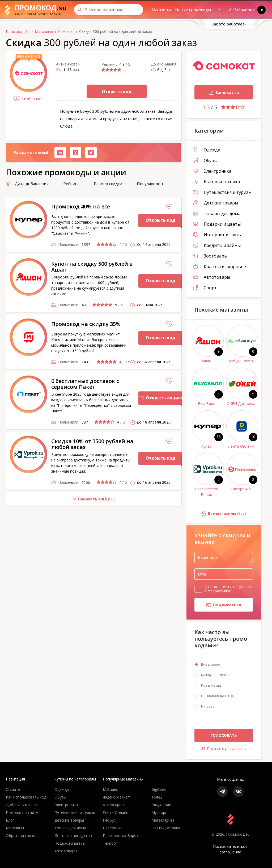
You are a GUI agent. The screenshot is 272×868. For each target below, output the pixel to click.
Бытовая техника (216, 182)
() (60, 501)
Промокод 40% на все (81, 206)
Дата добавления (32, 184)
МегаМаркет (163, 820)
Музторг (159, 812)
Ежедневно (211, 664)
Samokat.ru (217, 93)
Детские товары (216, 203)
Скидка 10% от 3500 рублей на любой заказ (92, 444)
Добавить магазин (23, 805)
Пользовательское (230, 849)
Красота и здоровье (220, 267)
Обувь (205, 160)
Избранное (245, 10)
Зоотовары (210, 256)
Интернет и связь (217, 235)
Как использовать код (26, 797)
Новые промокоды (193, 10)
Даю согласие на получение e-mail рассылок (228, 589)
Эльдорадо (161, 805)
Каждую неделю (215, 675)
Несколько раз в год (218, 696)
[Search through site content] (109, 10)
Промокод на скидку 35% (86, 324)
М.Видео (111, 789)
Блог (10, 820)
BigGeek (159, 789)
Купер (206, 446)
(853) (216, 514)
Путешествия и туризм (222, 192)
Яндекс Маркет (116, 797)
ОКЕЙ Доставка (241, 404)
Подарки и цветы (217, 224)
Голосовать (224, 735)
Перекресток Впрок (206, 492)
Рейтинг (71, 184)
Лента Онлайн (241, 446)
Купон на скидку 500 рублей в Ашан (92, 267)
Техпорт (110, 843)
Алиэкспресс (114, 805)
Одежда (207, 150)
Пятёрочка (241, 489)
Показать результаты (224, 748)
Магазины (161, 10)
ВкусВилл (207, 404)
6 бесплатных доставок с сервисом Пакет (85, 384)
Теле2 (157, 797)
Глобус (109, 820)
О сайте (13, 789)
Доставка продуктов (73, 836)
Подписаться (218, 605)
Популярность (151, 184)
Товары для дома (217, 213)
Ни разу (208, 706)
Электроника (212, 171)
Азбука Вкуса (241, 361)
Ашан (206, 361)
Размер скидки (108, 184)
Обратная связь (20, 836)
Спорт (205, 288)
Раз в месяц (211, 685)
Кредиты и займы (217, 245)
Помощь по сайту (22, 812)
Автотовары (212, 277)
